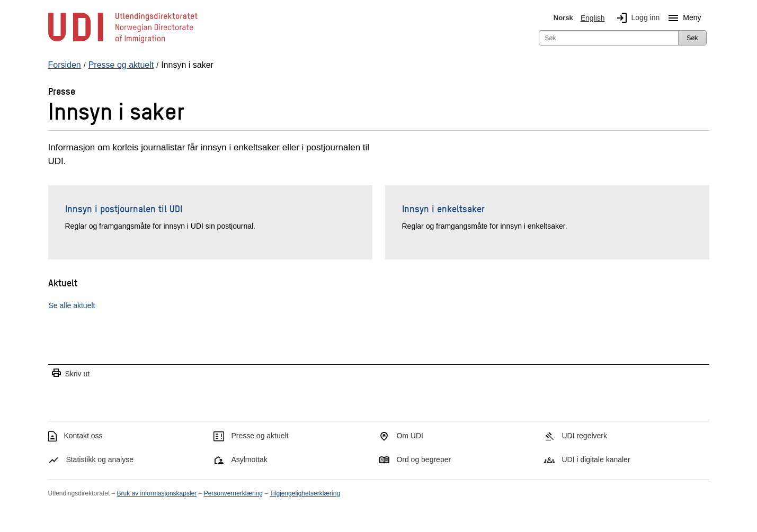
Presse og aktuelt (260, 436)
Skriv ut (70, 373)
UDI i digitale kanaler (596, 459)
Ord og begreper (424, 459)
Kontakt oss (83, 436)
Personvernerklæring (233, 493)
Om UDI (410, 436)
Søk (692, 38)
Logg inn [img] (636, 18)
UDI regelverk (584, 436)
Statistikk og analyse (100, 459)
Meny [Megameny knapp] (682, 18)
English (593, 18)
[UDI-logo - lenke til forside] (123, 42)
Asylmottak (249, 459)
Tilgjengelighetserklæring (305, 493)
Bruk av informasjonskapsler (157, 493)
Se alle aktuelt (72, 305)
